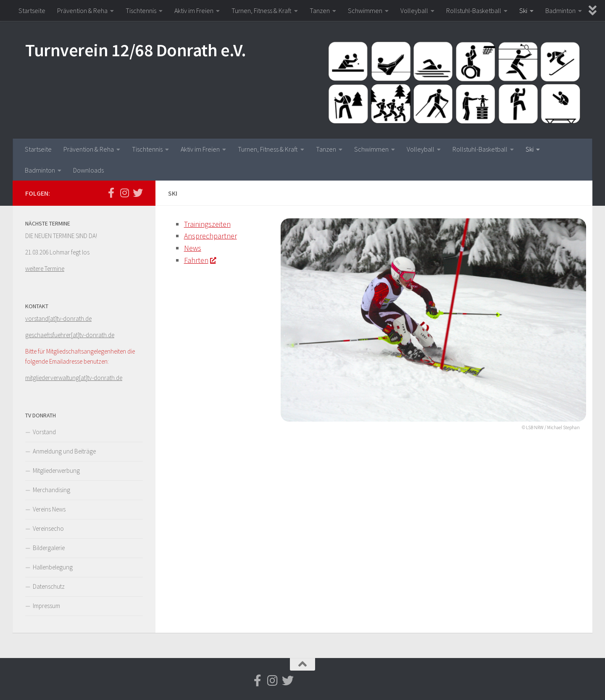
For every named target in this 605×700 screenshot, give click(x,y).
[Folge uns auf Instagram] (124, 193)
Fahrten (200, 260)
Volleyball (414, 10)
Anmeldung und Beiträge (64, 451)
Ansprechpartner (210, 236)
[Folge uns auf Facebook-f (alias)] (111, 193)
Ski (523, 10)
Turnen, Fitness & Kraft (262, 10)
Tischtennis (141, 10)
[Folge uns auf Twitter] (138, 193)
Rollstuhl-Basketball (474, 10)
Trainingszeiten (207, 224)
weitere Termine (45, 269)
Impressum (46, 606)
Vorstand (44, 432)
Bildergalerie (49, 548)
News (193, 248)
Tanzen (320, 10)
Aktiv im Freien (194, 10)
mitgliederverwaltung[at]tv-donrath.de (74, 378)
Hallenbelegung (53, 567)
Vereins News (49, 509)
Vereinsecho (48, 528)
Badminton (560, 10)
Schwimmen (365, 10)
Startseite (32, 10)
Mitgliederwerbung (56, 471)
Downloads (88, 170)
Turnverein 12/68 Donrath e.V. (136, 50)
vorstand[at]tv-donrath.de (58, 319)
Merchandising (51, 490)
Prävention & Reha (82, 10)
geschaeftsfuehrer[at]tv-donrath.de (70, 335)
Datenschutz (49, 586)
